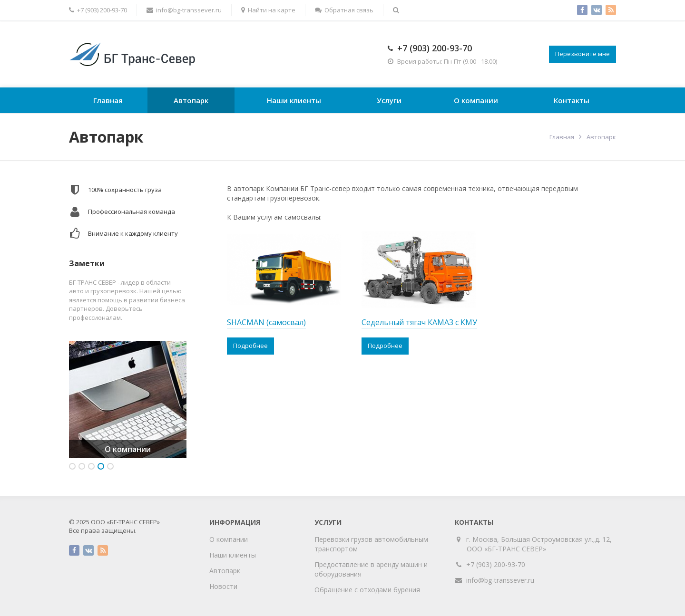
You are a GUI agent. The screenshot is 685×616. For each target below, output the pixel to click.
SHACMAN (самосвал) (266, 322)
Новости (223, 586)
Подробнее (250, 346)
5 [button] (110, 466)
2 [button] (82, 466)
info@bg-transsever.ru (500, 580)
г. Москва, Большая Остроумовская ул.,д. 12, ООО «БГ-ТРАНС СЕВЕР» (539, 544)
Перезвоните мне (582, 54)
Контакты (572, 100)
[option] (128, 399)
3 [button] (91, 466)
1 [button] (72, 466)
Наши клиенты (294, 100)
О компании (476, 100)
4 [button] (101, 466)
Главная (108, 100)
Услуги (389, 100)
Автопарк (191, 100)
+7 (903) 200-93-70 (435, 48)
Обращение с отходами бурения (367, 590)
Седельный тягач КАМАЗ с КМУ (419, 322)
